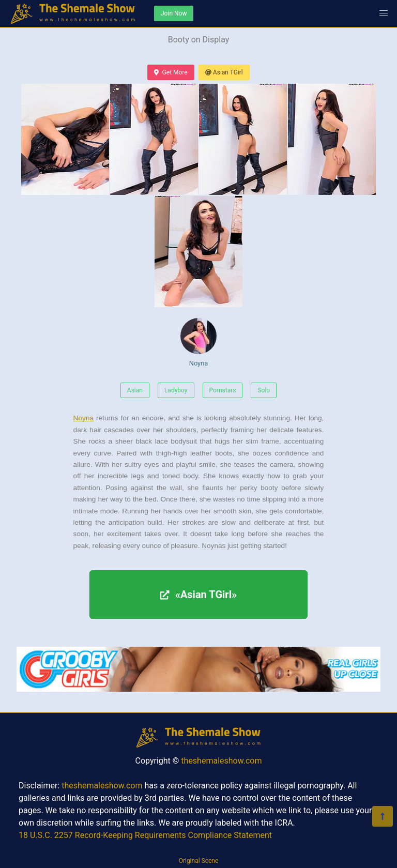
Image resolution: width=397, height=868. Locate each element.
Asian (135, 390)
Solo (264, 390)
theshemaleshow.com (221, 761)
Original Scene (199, 861)
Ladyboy (176, 390)
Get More (171, 72)
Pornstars (223, 390)
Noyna (198, 342)
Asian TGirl (224, 72)
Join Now (174, 13)
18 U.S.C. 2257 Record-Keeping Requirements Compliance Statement (145, 835)
